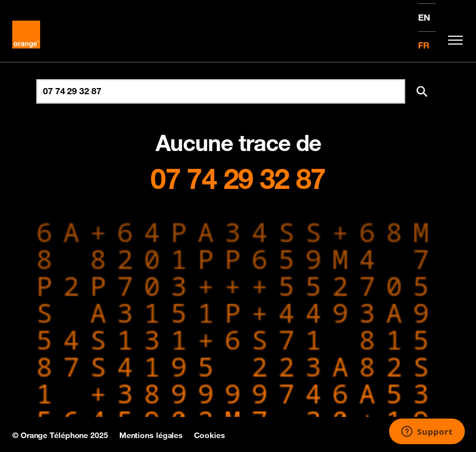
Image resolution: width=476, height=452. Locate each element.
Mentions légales (151, 435)
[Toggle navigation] (453, 40)
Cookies (209, 435)
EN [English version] (424, 17)
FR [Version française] (424, 45)
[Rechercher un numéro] (221, 91)
